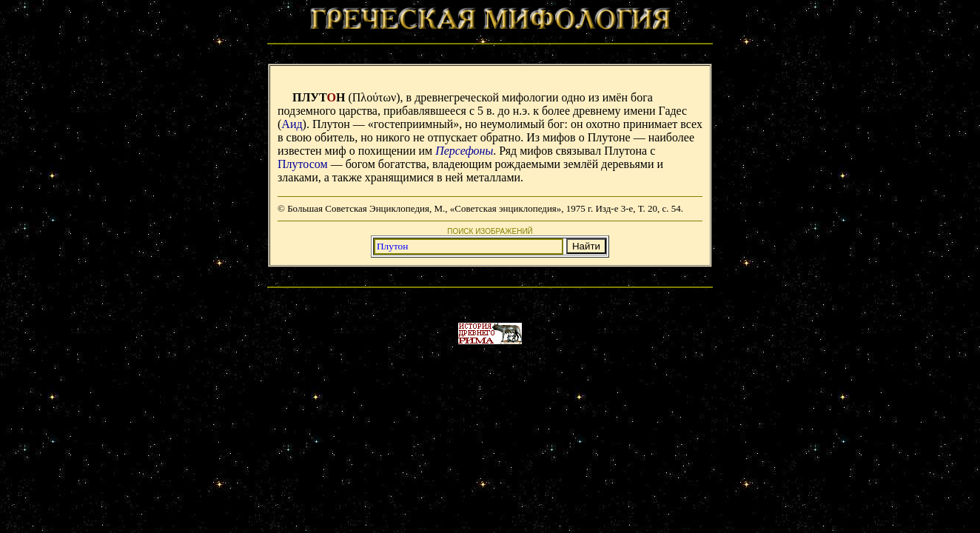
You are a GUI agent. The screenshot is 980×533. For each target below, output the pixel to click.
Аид (292, 124)
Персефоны (464, 151)
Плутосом (303, 164)
